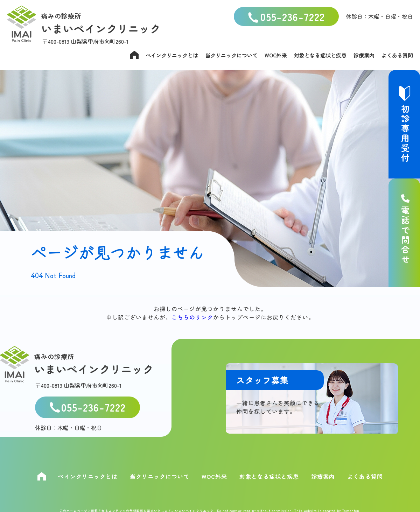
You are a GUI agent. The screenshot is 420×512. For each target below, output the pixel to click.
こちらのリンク (192, 317)
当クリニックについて (231, 55)
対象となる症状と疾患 (320, 55)
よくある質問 (397, 55)
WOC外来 (276, 55)
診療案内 (364, 55)
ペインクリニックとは (172, 55)
